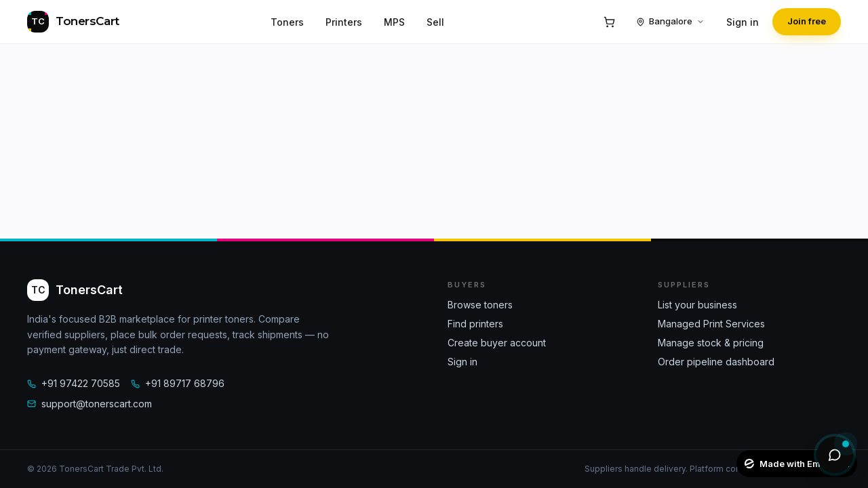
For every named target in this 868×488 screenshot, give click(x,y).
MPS (394, 22)
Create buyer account (497, 343)
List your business (697, 305)
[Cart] (609, 22)
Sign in (743, 22)
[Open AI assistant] (835, 455)
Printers (344, 22)
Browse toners (480, 305)
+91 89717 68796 (178, 383)
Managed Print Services (711, 324)
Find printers (475, 324)
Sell (435, 22)
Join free (807, 21)
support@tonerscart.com (90, 404)
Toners (287, 22)
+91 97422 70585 (74, 383)
